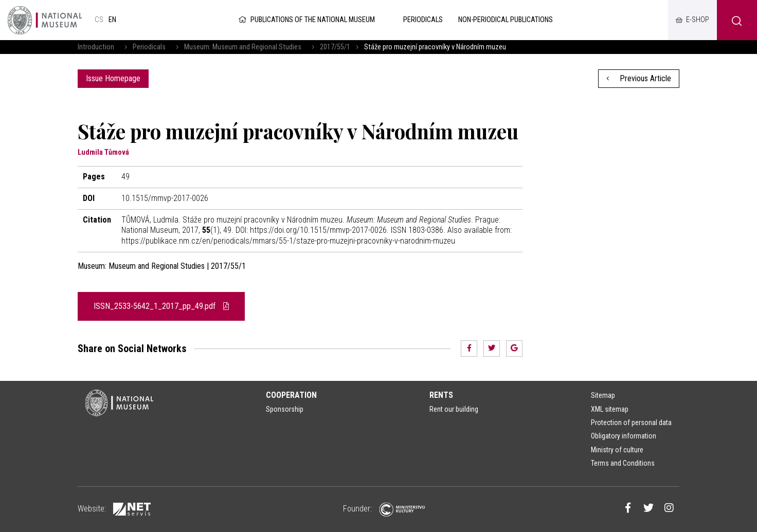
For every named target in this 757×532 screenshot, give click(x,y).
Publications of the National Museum (306, 20)
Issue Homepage (113, 78)
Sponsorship (285, 409)
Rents (441, 395)
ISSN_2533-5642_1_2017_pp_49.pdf (161, 306)
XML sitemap (610, 409)
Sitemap (603, 395)
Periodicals (149, 47)
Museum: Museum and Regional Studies (243, 47)
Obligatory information (624, 436)
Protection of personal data (631, 423)
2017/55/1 (335, 47)
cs (99, 20)
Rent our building (454, 409)
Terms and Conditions (623, 463)
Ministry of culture (617, 450)
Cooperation (291, 395)
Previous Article (639, 78)
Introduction (96, 47)
